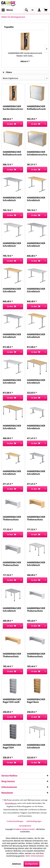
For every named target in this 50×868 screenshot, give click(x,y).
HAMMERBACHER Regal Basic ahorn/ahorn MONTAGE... (36, 701)
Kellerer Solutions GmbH (25, 829)
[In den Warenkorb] (13, 124)
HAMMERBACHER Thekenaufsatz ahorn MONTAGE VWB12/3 (36, 518)
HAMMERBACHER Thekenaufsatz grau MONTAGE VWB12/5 (12, 564)
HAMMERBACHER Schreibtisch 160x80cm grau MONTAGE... (12, 336)
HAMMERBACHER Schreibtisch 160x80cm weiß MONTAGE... (12, 381)
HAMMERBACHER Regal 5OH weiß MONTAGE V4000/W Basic (12, 701)
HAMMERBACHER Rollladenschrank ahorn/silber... (36, 108)
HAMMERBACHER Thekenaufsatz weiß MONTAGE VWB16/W (36, 610)
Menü (7, 10)
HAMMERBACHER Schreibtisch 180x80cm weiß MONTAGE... (36, 290)
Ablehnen (17, 864)
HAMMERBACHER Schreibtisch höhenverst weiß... (13, 245)
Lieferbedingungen (34, 821)
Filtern (7, 72)
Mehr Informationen (35, 856)
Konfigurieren (32, 864)
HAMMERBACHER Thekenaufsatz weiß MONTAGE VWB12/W (12, 518)
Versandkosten (11, 803)
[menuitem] (7, 10)
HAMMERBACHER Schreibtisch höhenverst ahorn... (36, 199)
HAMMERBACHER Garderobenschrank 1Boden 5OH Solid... (25, 54)
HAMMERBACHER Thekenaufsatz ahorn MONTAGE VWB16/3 (12, 655)
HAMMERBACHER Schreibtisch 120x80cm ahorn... (13, 427)
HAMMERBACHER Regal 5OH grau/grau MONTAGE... (12, 746)
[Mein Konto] (39, 10)
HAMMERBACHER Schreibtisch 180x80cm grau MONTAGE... (36, 245)
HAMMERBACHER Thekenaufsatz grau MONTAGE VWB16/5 (36, 655)
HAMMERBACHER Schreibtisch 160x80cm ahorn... (37, 336)
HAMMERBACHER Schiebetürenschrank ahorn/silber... (37, 153)
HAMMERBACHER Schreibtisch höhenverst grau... (13, 199)
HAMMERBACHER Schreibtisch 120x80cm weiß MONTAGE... (36, 564)
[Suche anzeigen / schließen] (26, 10)
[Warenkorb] (46, 10)
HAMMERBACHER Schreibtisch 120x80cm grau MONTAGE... (12, 610)
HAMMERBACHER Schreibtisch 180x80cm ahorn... (13, 290)
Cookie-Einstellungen (15, 821)
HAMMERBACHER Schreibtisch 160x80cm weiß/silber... (36, 427)
